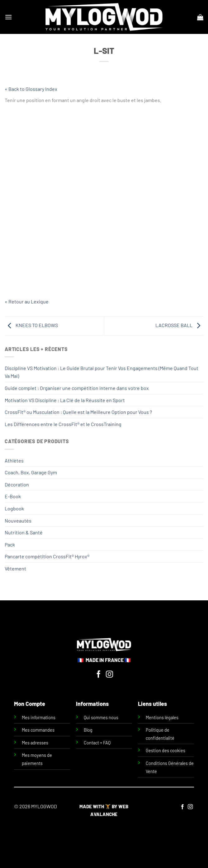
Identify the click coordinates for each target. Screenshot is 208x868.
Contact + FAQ (97, 743)
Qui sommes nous (101, 718)
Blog (88, 730)
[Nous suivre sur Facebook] (99, 675)
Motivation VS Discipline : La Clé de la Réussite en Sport (65, 400)
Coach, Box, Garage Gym (31, 472)
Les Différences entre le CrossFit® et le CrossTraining (63, 424)
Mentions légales (162, 718)
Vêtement (15, 568)
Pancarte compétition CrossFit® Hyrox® (47, 556)
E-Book (13, 496)
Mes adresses (35, 743)
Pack (10, 544)
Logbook (14, 508)
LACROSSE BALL (179, 325)
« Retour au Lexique (27, 301)
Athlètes (14, 460)
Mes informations (39, 718)
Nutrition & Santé (24, 532)
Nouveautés (18, 521)
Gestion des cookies (165, 751)
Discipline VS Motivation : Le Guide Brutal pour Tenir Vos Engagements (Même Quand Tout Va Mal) (102, 372)
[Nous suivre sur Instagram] (109, 675)
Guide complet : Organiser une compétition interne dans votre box (77, 388)
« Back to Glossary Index (31, 89)
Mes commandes (38, 730)
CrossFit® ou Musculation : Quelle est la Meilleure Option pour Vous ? (78, 412)
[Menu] (8, 17)
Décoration (17, 484)
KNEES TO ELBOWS (31, 325)
